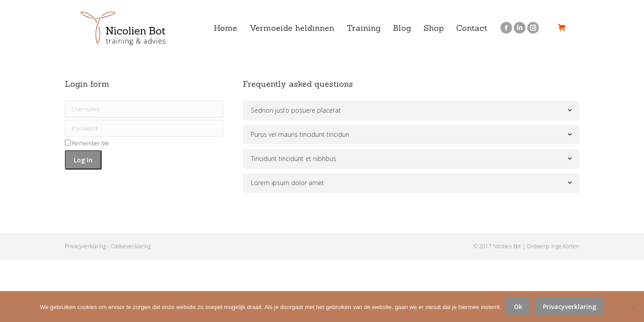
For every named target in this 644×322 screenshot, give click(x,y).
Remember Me (87, 143)
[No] (633, 307)
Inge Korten (565, 246)
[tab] (411, 110)
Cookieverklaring (131, 246)
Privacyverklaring (85, 246)
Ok (518, 307)
